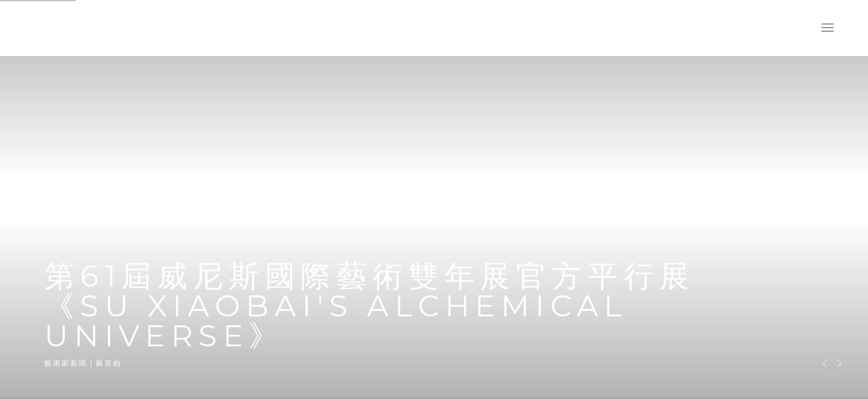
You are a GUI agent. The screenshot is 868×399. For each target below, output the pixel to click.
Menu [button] (826, 28)
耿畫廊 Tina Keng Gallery (50, 28)
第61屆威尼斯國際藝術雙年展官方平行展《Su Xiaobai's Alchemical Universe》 (434, 199)
